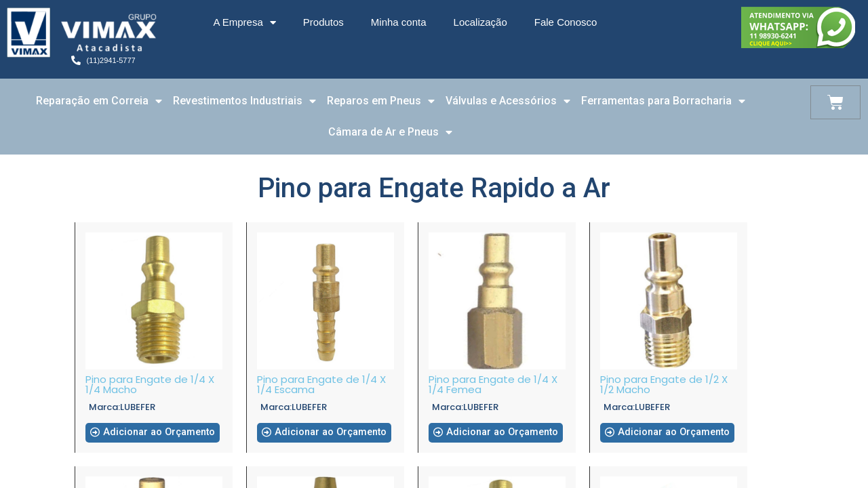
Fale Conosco (566, 22)
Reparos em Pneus (381, 101)
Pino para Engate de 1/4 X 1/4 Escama (321, 384)
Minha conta (399, 22)
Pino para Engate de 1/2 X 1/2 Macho (664, 384)
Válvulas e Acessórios (508, 101)
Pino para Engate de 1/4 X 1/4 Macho (150, 384)
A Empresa (244, 23)
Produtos (323, 22)
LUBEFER (138, 407)
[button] (154, 438)
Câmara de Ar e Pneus (390, 132)
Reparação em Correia (99, 101)
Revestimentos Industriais (244, 101)
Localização (480, 22)
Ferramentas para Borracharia (663, 101)
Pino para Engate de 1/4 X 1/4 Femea (493, 384)
